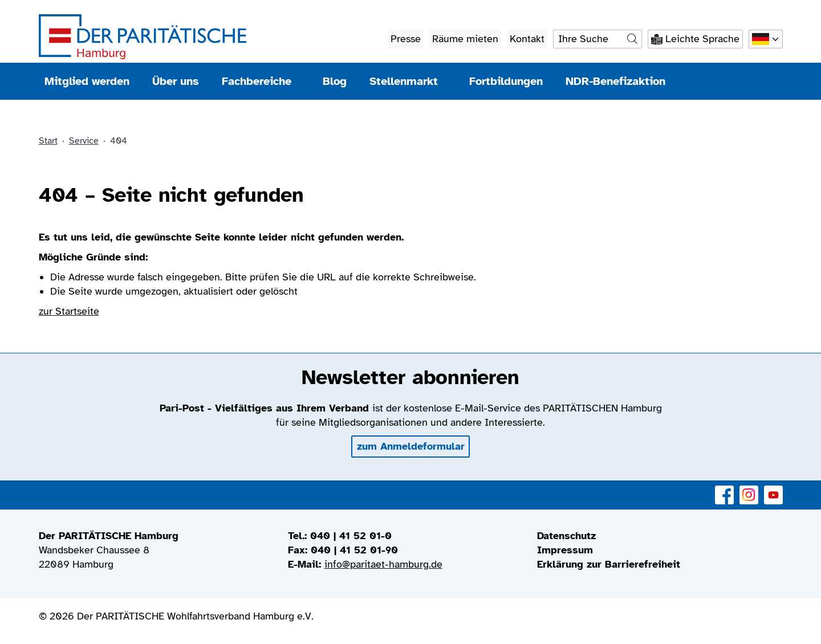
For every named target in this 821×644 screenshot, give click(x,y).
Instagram (749, 489)
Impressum (565, 550)
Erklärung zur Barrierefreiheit (609, 564)
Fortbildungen (506, 81)
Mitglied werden (87, 81)
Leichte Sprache (702, 39)
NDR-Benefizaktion (615, 81)
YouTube (773, 489)
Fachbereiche (261, 81)
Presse (406, 39)
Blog (335, 81)
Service (84, 141)
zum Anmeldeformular (411, 446)
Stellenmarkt (408, 81)
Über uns (176, 81)
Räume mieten (465, 39)
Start (48, 141)
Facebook (724, 489)
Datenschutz (566, 536)
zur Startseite (69, 311)
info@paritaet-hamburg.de (383, 564)
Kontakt (527, 39)
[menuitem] (660, 536)
